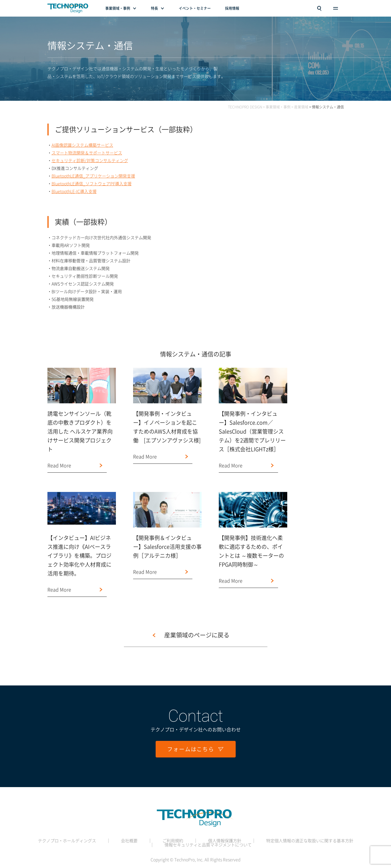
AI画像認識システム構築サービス (82, 145)
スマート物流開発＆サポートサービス (87, 153)
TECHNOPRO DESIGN (245, 107)
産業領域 (301, 107)
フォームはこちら (195, 749)
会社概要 (129, 841)
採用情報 (232, 8)
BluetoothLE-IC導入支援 (74, 191)
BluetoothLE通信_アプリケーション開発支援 (93, 176)
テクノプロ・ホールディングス (67, 841)
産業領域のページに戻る (197, 635)
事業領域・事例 (118, 8)
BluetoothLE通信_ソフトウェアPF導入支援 (92, 184)
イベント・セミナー (195, 8)
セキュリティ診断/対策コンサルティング (90, 161)
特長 (154, 8)
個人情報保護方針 (225, 841)
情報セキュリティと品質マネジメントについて (208, 845)
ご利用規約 (173, 841)
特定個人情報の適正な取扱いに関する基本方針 (310, 841)
